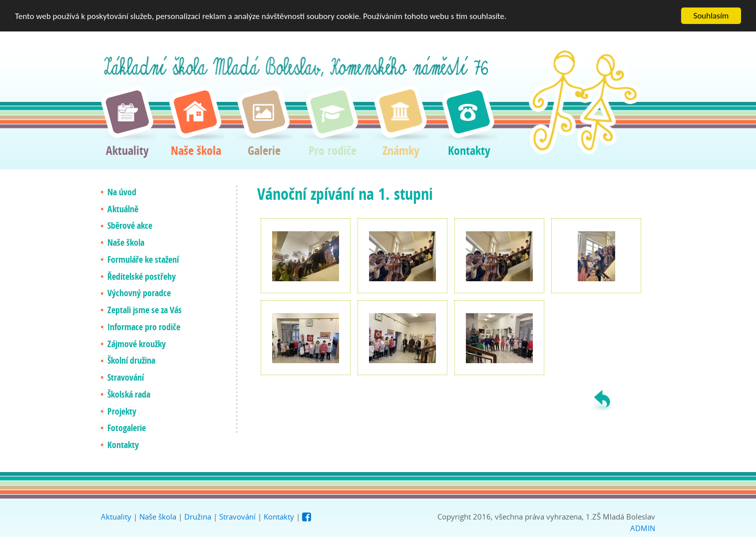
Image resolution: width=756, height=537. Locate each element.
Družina (198, 517)
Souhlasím (711, 16)
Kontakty (279, 517)
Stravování (237, 517)
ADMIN (643, 528)
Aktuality (116, 517)
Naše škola (158, 517)
